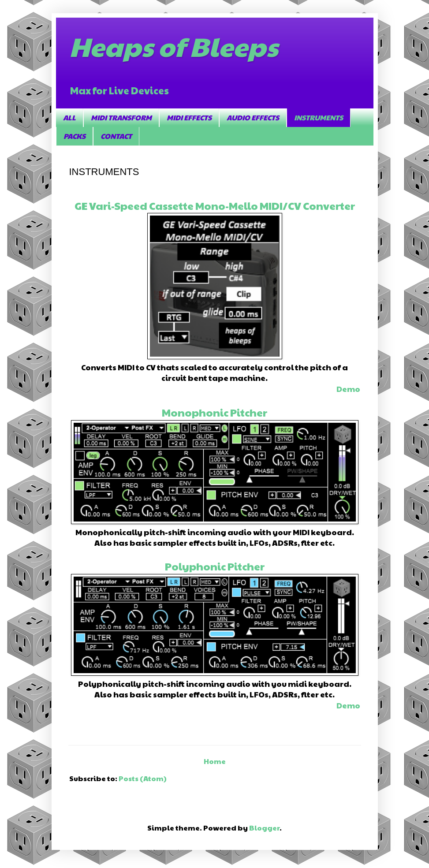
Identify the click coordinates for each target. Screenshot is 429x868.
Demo (348, 389)
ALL (69, 117)
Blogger (264, 828)
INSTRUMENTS (319, 117)
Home (215, 761)
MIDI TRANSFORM (121, 117)
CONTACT (116, 136)
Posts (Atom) (143, 778)
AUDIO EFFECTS (253, 117)
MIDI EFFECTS (189, 117)
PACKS (75, 136)
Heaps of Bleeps (173, 46)
